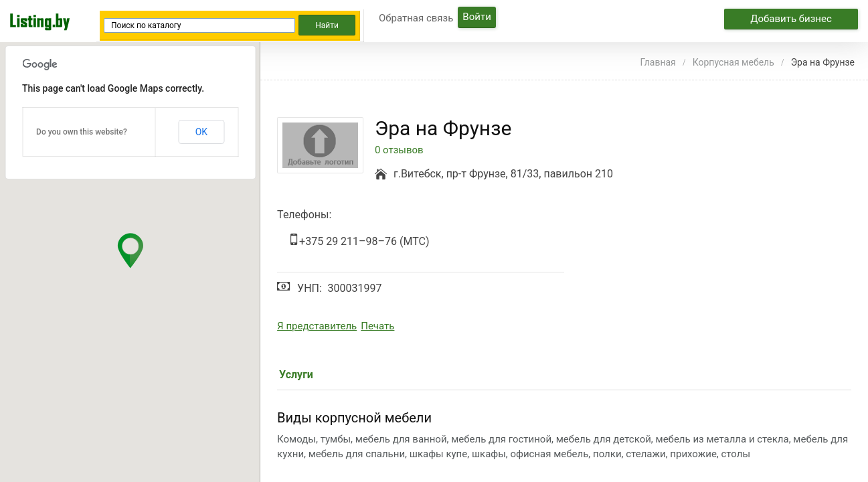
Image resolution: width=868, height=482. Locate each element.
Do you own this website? (82, 132)
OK (201, 132)
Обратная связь (416, 18)
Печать (377, 326)
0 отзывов (399, 150)
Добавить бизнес (791, 19)
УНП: (310, 288)
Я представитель (317, 326)
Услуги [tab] (296, 375)
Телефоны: (304, 215)
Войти (476, 17)
